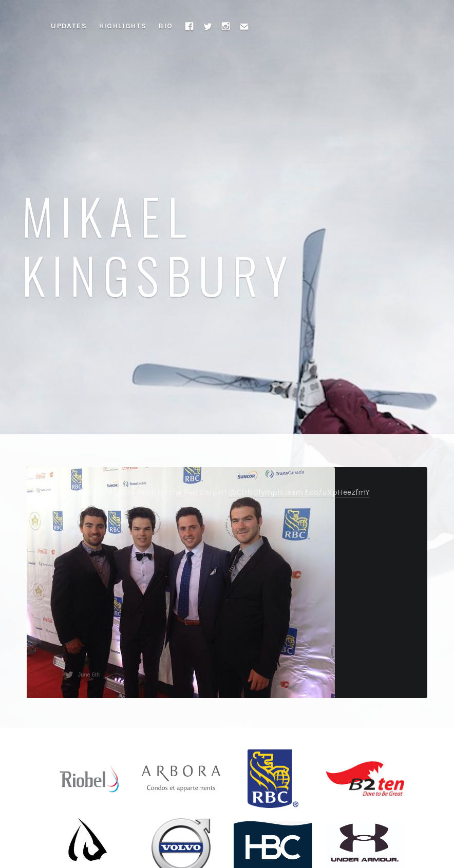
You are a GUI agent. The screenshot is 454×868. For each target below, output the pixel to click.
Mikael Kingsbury (158, 245)
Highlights (123, 26)
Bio (166, 26)
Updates (69, 26)
